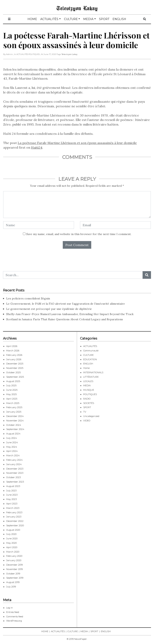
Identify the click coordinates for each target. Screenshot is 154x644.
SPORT (104, 19)
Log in (10, 608)
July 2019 (11, 587)
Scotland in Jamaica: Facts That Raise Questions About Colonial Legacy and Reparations (65, 319)
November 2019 (14, 569)
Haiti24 (37, 147)
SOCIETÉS (89, 403)
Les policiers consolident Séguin (28, 298)
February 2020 (14, 556)
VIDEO (87, 421)
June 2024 (12, 442)
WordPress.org (14, 621)
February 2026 (14, 355)
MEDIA (88, 19)
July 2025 (11, 385)
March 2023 (13, 508)
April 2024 (12, 451)
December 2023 (15, 469)
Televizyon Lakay (77, 8)
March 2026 (13, 351)
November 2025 (15, 368)
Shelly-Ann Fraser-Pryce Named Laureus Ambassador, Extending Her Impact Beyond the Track (70, 314)
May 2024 (12, 447)
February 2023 (14, 512)
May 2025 (11, 394)
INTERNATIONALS (93, 372)
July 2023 (11, 491)
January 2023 (14, 517)
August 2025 (13, 381)
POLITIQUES (90, 394)
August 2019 (13, 582)
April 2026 (12, 346)
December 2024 (15, 416)
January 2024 (14, 464)
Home (86, 368)
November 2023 (15, 473)
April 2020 (12, 547)
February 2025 (14, 407)
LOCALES (88, 381)
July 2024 (12, 438)
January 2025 (14, 412)
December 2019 (14, 565)
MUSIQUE (89, 390)
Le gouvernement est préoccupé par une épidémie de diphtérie (49, 309)
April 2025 (12, 399)
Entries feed (13, 612)
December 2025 (15, 364)
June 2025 (12, 390)
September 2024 (15, 429)
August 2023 (13, 486)
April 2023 (12, 504)
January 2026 (14, 359)
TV (85, 412)
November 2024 (15, 421)
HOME (32, 19)
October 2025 (13, 372)
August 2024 (13, 434)
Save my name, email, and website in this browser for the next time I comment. (79, 234)
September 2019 (15, 578)
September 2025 (15, 377)
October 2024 (14, 425)
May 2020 (11, 543)
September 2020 (15, 525)
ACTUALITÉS (49, 19)
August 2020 (13, 530)
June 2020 (12, 539)
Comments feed (15, 617)
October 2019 (13, 574)
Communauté (91, 351)
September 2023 (15, 482)
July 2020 (11, 534)
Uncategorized (91, 416)
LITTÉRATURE (91, 377)
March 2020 (13, 552)
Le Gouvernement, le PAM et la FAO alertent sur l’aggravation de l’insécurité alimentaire (66, 304)
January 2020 (14, 560)
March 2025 (13, 403)
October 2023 (13, 477)
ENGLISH (119, 19)
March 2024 (13, 455)
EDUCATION (90, 359)
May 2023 (11, 499)
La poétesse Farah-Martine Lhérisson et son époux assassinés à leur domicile (77, 143)
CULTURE (71, 19)
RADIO (87, 399)
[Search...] (73, 275)
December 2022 (15, 521)
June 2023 (12, 495)
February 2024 (14, 460)
